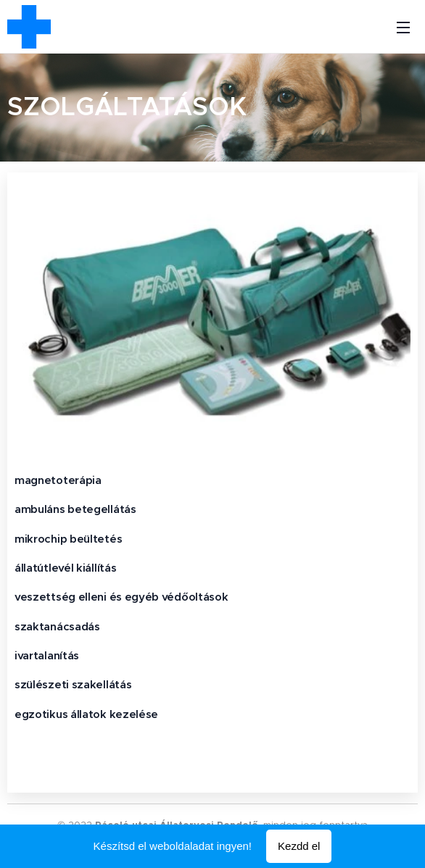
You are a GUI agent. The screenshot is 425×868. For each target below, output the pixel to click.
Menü (403, 28)
